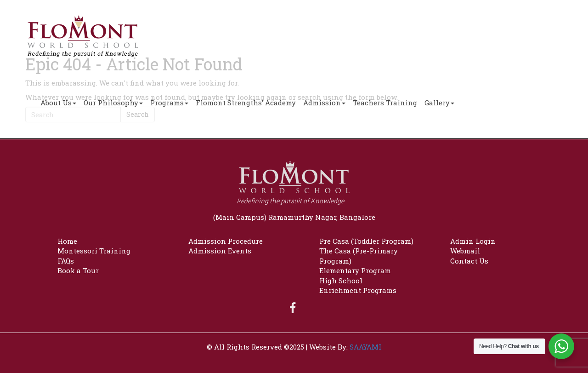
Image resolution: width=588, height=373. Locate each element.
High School (341, 281)
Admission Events (220, 251)
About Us (58, 103)
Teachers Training (385, 103)
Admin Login (473, 241)
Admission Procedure (226, 241)
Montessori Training (94, 251)
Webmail (465, 251)
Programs (169, 103)
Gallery (439, 103)
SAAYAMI (365, 347)
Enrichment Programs (358, 290)
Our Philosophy (113, 103)
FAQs (66, 261)
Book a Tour (78, 270)
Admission (324, 103)
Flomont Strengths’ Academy (246, 103)
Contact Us (469, 261)
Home (67, 241)
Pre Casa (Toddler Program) (366, 241)
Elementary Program (355, 270)
